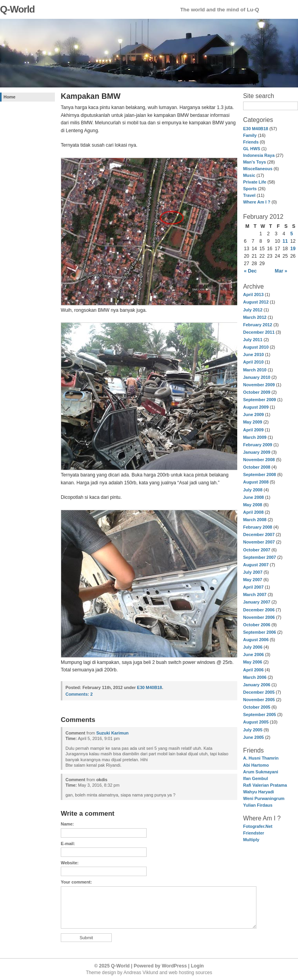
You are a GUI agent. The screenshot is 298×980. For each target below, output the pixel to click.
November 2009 (259, 385)
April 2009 (253, 430)
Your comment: (76, 882)
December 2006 (259, 610)
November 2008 (259, 460)
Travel (249, 195)
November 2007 (259, 542)
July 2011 (253, 340)
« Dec (250, 271)
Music (249, 175)
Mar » (281, 271)
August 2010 (256, 347)
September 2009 (260, 400)
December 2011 (259, 332)
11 (285, 241)
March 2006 (255, 677)
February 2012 (258, 325)
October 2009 (257, 392)
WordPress (174, 966)
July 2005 (253, 730)
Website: (70, 863)
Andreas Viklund (141, 973)
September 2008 (260, 475)
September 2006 (260, 632)
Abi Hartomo (256, 765)
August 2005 (256, 722)
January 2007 (257, 602)
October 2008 (257, 467)
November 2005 (259, 700)
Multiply (251, 840)
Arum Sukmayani (261, 772)
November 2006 (259, 617)
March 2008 (255, 520)
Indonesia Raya (259, 155)
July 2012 (253, 310)
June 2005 (253, 737)
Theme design (101, 973)
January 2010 (257, 377)
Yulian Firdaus (258, 805)
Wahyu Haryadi (259, 792)
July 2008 (253, 490)
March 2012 (255, 317)
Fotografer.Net (258, 826)
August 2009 (256, 407)
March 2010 (255, 370)
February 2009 (258, 445)
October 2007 (257, 550)
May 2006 (253, 662)
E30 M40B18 (256, 129)
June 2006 (253, 655)
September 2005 (260, 715)
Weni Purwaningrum (264, 798)
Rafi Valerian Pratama (265, 785)
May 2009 (253, 422)
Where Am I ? (257, 202)
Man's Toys (254, 162)
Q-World (17, 9)
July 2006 (253, 647)
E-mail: (68, 844)
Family (250, 135)
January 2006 (257, 685)
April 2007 (253, 587)
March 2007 (255, 595)
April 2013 (253, 295)
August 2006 (256, 640)
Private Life (255, 182)
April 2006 (253, 670)
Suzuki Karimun (112, 733)
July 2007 (253, 572)
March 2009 (255, 437)
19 (293, 249)
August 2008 (256, 482)
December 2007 (259, 535)
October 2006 (257, 625)
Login (197, 966)
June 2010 (253, 355)
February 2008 (258, 527)
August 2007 (256, 565)
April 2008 (253, 512)
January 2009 (257, 452)
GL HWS (252, 149)
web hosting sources (190, 973)
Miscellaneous (258, 169)
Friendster (254, 833)
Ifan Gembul (255, 778)
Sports (250, 189)
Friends (251, 142)
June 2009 (253, 415)
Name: (67, 824)
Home (9, 97)
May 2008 (253, 505)
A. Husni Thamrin (261, 758)
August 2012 (256, 302)
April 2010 (253, 362)
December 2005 (259, 692)
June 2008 (253, 497)
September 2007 (260, 557)
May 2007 (253, 580)
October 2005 (257, 707)
